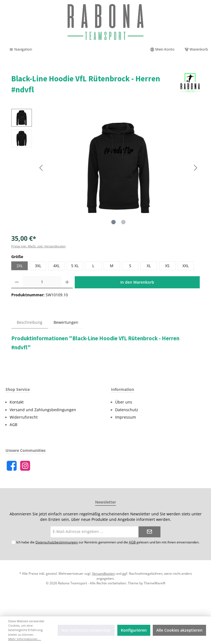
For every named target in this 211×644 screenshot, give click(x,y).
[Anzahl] (42, 282)
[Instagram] (25, 466)
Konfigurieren (134, 630)
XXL (186, 266)
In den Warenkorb (137, 282)
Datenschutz (127, 410)
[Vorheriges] (41, 168)
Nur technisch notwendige (86, 630)
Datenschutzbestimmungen (57, 542)
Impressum (126, 417)
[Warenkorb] (195, 49)
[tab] (30, 322)
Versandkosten (103, 573)
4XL (56, 266)
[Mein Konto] (162, 49)
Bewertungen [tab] (66, 322)
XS (167, 266)
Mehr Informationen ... (25, 639)
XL (149, 266)
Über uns (124, 402)
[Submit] (149, 532)
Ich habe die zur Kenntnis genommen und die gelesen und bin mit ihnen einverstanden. (108, 542)
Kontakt (17, 402)
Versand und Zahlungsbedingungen (43, 410)
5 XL (75, 266)
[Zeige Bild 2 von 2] (123, 222)
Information (123, 389)
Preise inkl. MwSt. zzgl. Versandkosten (38, 246)
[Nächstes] (195, 168)
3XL (38, 266)
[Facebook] (12, 466)
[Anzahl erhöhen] (67, 282)
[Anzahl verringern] (17, 282)
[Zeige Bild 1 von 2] (113, 222)
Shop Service (18, 389)
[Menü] (21, 49)
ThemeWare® (155, 583)
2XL (20, 266)
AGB (13, 425)
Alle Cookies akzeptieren (179, 630)
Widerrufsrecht (24, 417)
